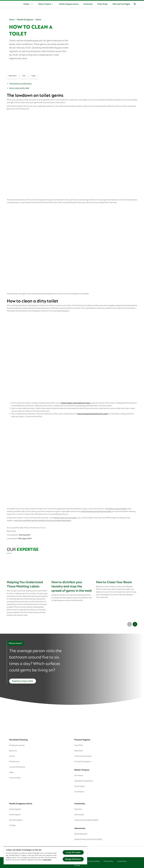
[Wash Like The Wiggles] (121, 4)
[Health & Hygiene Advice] (69, 4)
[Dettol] (9, 4)
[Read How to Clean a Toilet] (23, 676)
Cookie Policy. (47, 860)
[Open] (135, 4)
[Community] (88, 4)
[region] (45, 855)
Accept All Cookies (73, 852)
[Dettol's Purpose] (45, 4)
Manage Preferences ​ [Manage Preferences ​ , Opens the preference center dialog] (73, 859)
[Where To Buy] (102, 4)
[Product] (28, 4)
